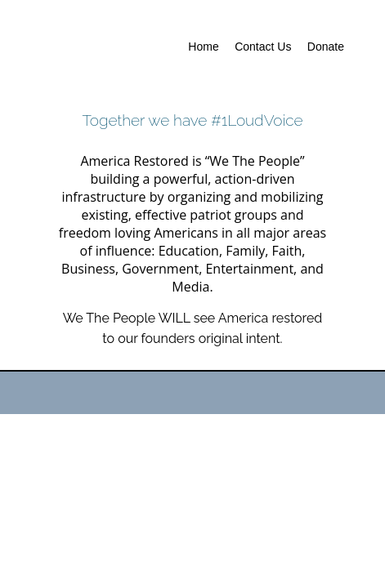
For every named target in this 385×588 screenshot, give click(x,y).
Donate (326, 47)
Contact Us (263, 47)
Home (203, 47)
